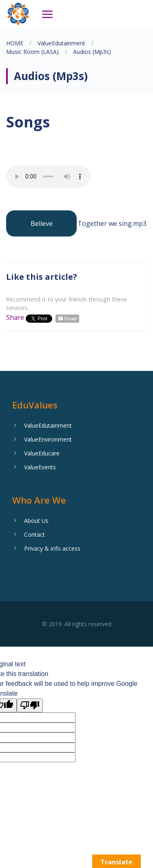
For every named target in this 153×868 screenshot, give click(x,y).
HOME (15, 43)
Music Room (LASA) (32, 52)
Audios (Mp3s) (92, 52)
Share (15, 317)
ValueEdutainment (61, 43)
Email (71, 318)
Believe (42, 223)
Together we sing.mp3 (112, 223)
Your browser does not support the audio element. (48, 176)
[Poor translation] (30, 705)
